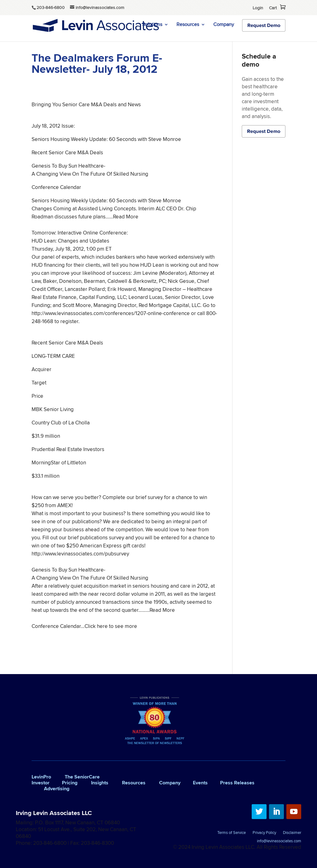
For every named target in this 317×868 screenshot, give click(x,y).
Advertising (57, 789)
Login (258, 8)
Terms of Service (232, 833)
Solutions (152, 25)
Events (200, 783)
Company (224, 25)
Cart (273, 8)
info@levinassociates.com (279, 841)
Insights (100, 783)
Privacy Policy (264, 833)
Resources (188, 25)
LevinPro (41, 777)
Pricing (70, 783)
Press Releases (237, 783)
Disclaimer (292, 833)
